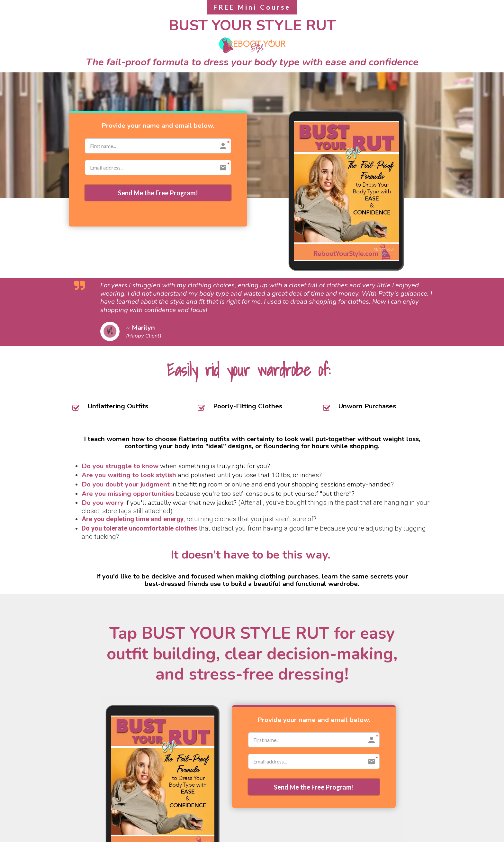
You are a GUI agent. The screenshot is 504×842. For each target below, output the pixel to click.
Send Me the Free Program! (158, 193)
